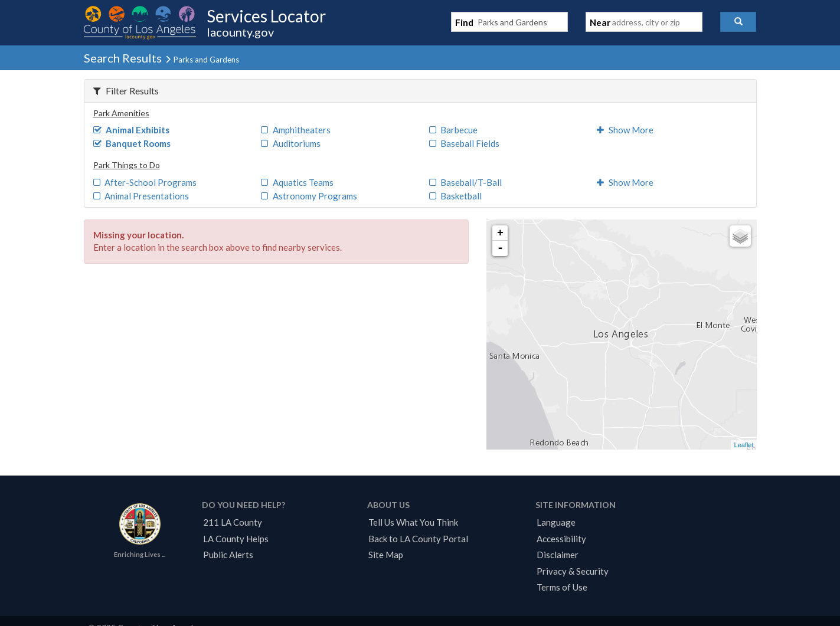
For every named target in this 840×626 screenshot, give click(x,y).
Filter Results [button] (126, 91)
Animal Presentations (141, 196)
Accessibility (561, 539)
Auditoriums (291, 143)
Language (556, 522)
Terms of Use (562, 587)
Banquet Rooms (132, 143)
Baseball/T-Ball (466, 182)
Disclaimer (558, 555)
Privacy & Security (573, 571)
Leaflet (743, 445)
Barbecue (454, 130)
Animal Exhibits (132, 130)
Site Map (386, 555)
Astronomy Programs (309, 196)
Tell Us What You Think (413, 522)
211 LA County (233, 522)
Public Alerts (228, 555)
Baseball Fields (465, 143)
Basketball (456, 196)
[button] (738, 22)
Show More (625, 130)
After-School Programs (145, 182)
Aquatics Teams (297, 182)
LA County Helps (236, 539)
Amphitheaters (296, 130)
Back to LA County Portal (418, 539)
